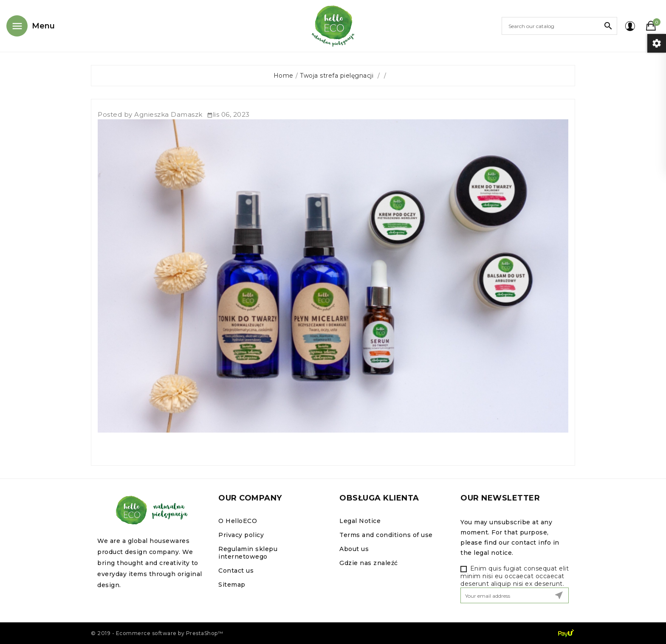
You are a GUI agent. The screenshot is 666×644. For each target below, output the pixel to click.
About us (354, 549)
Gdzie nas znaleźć (369, 563)
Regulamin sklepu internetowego (248, 553)
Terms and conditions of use (386, 535)
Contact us (236, 571)
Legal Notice (360, 521)
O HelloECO (238, 521)
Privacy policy (241, 535)
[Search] (559, 26)
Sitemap (232, 585)
